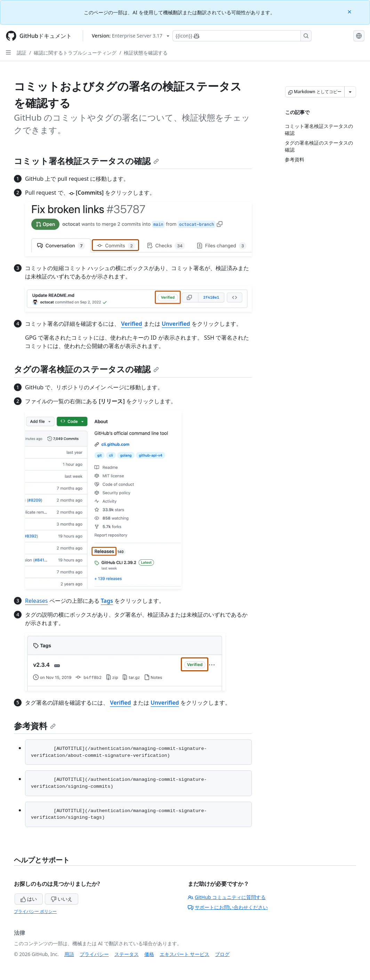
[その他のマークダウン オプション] (350, 92)
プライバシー (94, 954)
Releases (36, 601)
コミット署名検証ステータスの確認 (86, 161)
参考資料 (35, 726)
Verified (131, 324)
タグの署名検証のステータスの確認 (86, 369)
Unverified (176, 324)
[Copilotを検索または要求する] (242, 36)
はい (29, 899)
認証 (22, 53)
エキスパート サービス (185, 954)
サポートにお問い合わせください (228, 907)
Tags (107, 601)
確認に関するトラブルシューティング (75, 53)
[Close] (350, 11)
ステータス (127, 954)
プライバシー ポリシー (35, 911)
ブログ (222, 954)
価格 (149, 954)
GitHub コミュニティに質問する (227, 897)
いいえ (62, 899)
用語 (69, 954)
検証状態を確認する (146, 53)
